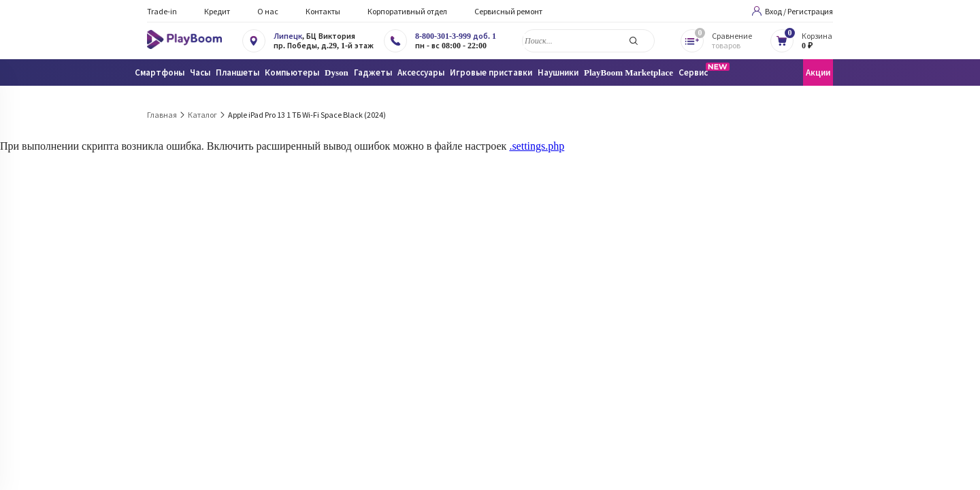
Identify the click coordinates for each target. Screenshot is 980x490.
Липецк (288, 36)
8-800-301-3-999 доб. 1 (456, 36)
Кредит (217, 11)
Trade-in (162, 11)
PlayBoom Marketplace (628, 72)
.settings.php (537, 146)
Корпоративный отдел (407, 11)
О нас (268, 11)
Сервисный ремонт (508, 11)
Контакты (323, 11)
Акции (818, 72)
